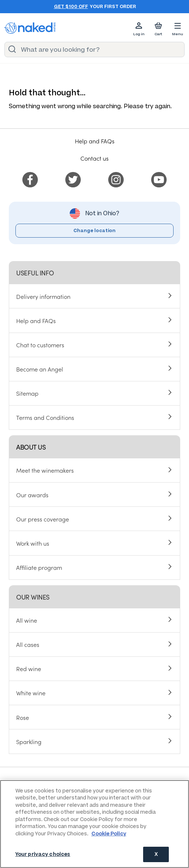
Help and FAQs (95, 141)
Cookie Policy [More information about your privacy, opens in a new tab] (109, 834)
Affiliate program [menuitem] (39, 567)
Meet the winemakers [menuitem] (45, 470)
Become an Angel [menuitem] (40, 369)
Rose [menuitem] (23, 717)
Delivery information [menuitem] (43, 296)
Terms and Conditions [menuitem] (45, 417)
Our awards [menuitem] (32, 494)
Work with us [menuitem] (33, 543)
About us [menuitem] (31, 447)
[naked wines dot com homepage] (30, 28)
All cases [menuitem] (28, 644)
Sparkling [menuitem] (29, 741)
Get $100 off (71, 7)
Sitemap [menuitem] (27, 393)
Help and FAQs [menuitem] (36, 321)
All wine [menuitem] (27, 620)
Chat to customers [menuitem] (40, 345)
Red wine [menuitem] (29, 669)
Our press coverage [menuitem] (43, 519)
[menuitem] (30, 178)
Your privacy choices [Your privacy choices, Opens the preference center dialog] (43, 854)
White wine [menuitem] (31, 693)
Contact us (94, 158)
